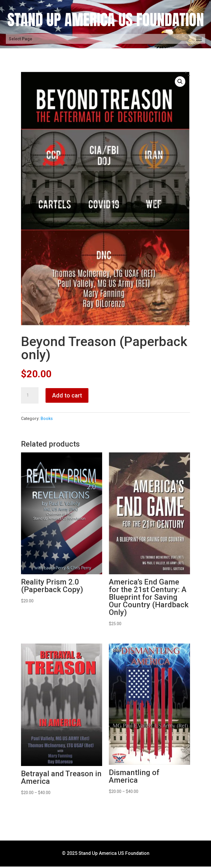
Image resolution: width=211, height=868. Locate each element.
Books (47, 419)
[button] (180, 82)
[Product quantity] (30, 395)
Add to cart (67, 395)
